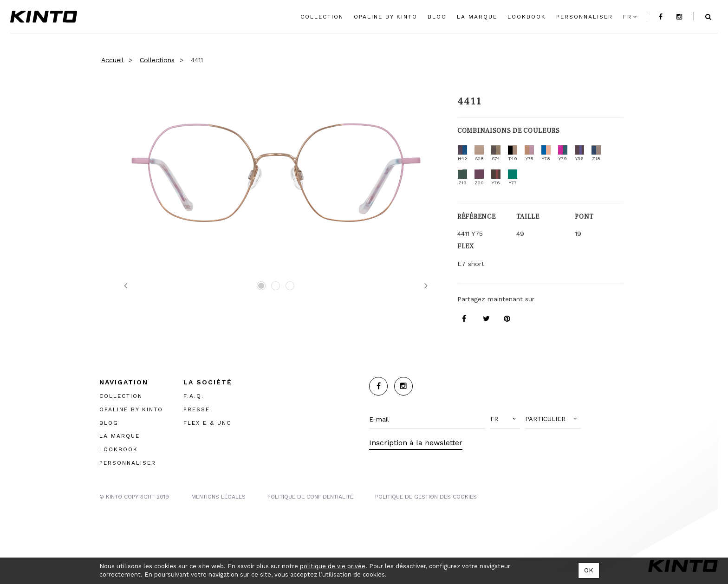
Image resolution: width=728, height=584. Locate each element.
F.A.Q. (194, 396)
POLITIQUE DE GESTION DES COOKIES (426, 496)
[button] (505, 419)
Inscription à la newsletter (416, 443)
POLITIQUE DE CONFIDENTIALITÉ (310, 496)
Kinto (44, 17)
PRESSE (197, 409)
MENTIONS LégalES (218, 496)
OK (589, 570)
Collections (157, 60)
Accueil (112, 60)
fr (627, 17)
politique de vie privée (333, 566)
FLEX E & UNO (208, 422)
